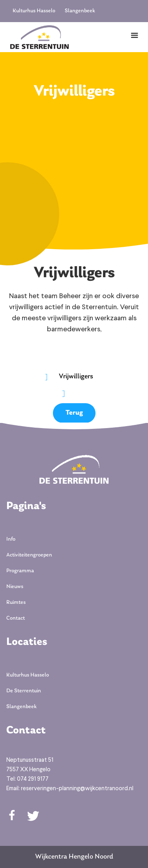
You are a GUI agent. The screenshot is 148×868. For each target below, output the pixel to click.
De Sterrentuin (24, 691)
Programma (20, 571)
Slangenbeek (80, 11)
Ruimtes (16, 602)
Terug (74, 413)
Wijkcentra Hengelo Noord (74, 857)
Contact (16, 618)
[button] (135, 36)
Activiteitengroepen (29, 555)
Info (11, 539)
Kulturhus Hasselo (34, 11)
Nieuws (15, 587)
